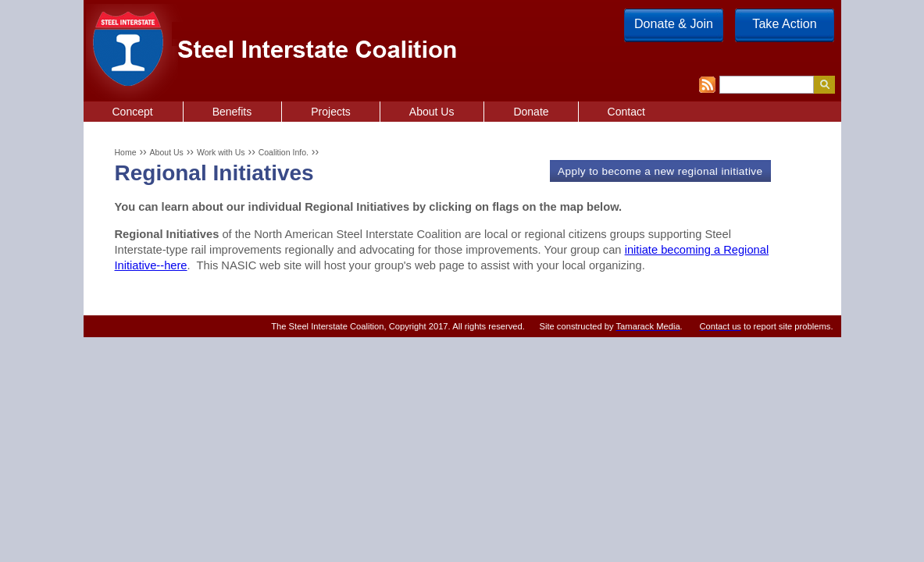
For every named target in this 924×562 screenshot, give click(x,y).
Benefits (232, 112)
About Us (167, 152)
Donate (531, 112)
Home (125, 152)
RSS (707, 85)
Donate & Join (674, 23)
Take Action (784, 23)
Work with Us (221, 152)
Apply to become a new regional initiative (660, 171)
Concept (133, 112)
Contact (626, 112)
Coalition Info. (284, 152)
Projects (331, 112)
